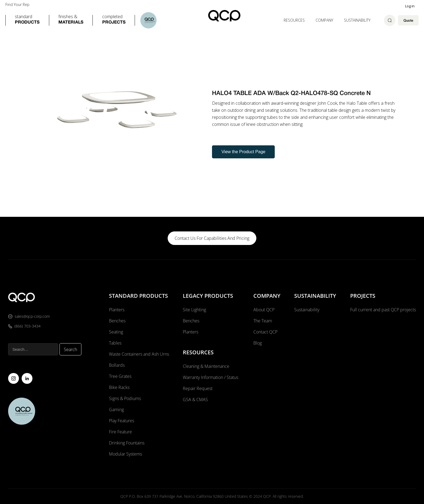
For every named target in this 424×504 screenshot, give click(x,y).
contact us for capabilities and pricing (212, 238)
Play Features (122, 421)
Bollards (117, 365)
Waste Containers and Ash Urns (139, 354)
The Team (263, 321)
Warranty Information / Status (211, 377)
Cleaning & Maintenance (206, 366)
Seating (116, 332)
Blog (258, 343)
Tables (115, 343)
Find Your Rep (17, 5)
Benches (117, 321)
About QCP (264, 310)
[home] (224, 16)
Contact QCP (265, 332)
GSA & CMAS (195, 400)
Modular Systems (125, 454)
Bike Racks (119, 387)
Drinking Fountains (127, 443)
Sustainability (357, 20)
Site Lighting (194, 310)
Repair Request (198, 388)
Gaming (116, 410)
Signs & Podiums (125, 398)
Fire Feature (120, 432)
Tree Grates (120, 376)
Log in (410, 6)
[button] (27, 20)
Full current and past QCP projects (383, 310)
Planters (117, 310)
